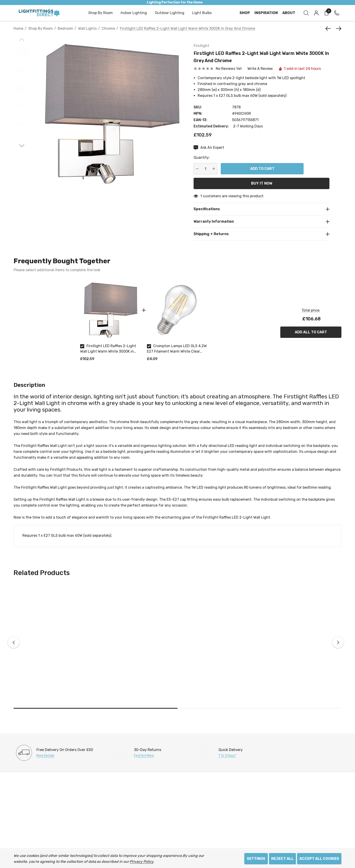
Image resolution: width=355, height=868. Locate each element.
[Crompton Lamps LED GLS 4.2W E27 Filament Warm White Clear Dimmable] (177, 310)
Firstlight (201, 46)
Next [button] (338, 642)
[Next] (338, 29)
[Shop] (245, 13)
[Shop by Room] (101, 13)
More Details (45, 756)
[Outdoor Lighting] (170, 13)
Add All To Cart (311, 332)
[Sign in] (316, 13)
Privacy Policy (141, 862)
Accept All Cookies (319, 859)
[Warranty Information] (261, 221)
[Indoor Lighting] (134, 13)
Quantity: (202, 157)
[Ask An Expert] (209, 148)
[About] (289, 13)
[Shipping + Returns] (261, 234)
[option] (110, 323)
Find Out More (144, 756)
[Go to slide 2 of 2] (22, 146)
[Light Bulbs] (202, 13)
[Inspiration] (266, 13)
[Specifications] (261, 209)
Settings (256, 859)
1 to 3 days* (227, 756)
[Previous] (329, 29)
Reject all (282, 859)
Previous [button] (14, 642)
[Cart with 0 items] (326, 13)
